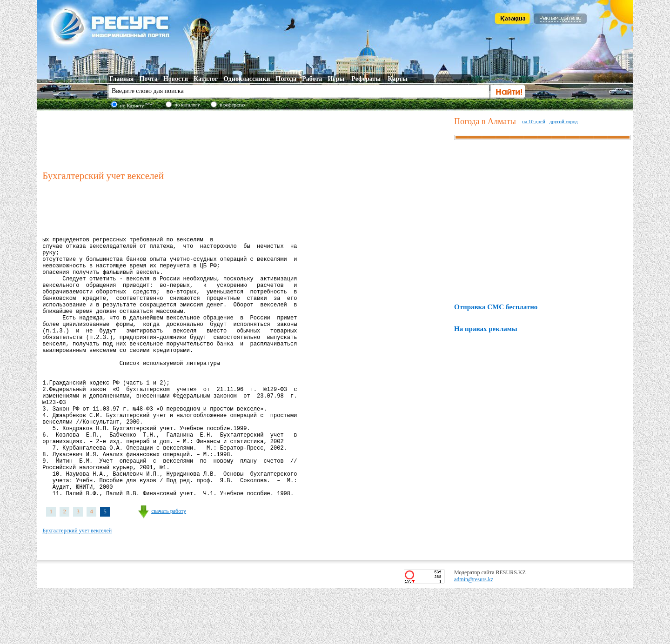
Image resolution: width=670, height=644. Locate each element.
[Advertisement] (246, 139)
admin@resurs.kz (474, 635)
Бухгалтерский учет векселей (77, 586)
